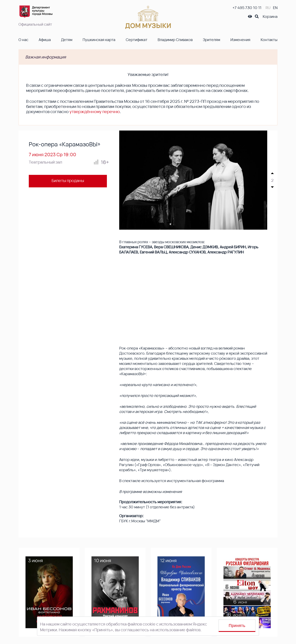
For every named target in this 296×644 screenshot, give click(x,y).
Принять (237, 626)
